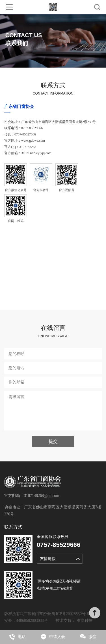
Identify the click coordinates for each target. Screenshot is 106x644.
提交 (53, 441)
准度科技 (85, 621)
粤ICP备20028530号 (69, 614)
